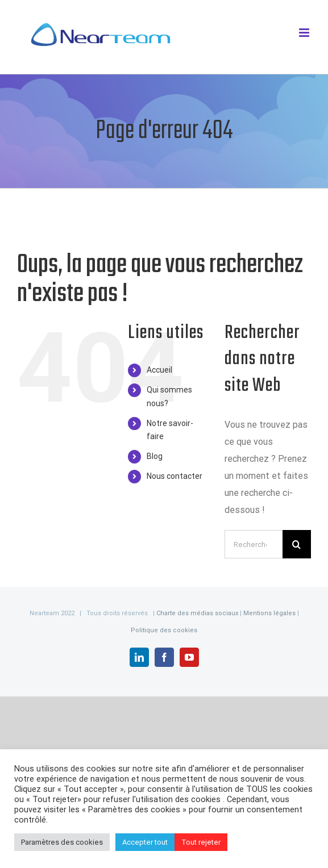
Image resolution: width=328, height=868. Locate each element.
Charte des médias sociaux (197, 613)
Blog (155, 456)
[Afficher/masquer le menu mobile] (305, 33)
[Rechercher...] (254, 544)
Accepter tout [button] (145, 842)
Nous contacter (175, 476)
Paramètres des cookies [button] (62, 842)
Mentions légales (270, 613)
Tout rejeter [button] (201, 842)
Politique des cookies (164, 630)
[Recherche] (297, 544)
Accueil (159, 370)
